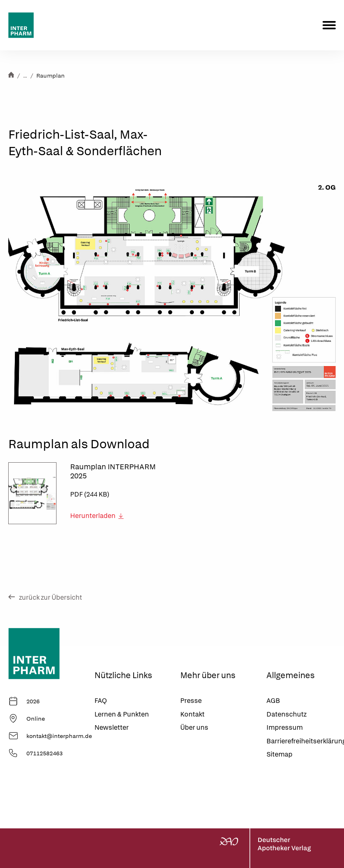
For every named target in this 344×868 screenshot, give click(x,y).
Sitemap (279, 754)
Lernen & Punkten (122, 714)
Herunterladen (97, 516)
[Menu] (329, 25)
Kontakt (192, 714)
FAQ (101, 701)
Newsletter (112, 727)
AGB (273, 701)
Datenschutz (286, 714)
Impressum (285, 727)
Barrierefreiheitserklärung (301, 741)
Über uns (194, 727)
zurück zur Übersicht (45, 597)
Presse (191, 701)
